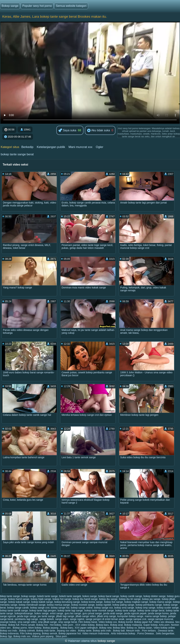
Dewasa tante (166, 631)
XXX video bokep (85, 625)
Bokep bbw (119, 628)
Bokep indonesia (9, 633)
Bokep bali (119, 631)
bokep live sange (114, 602)
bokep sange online (82, 608)
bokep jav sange (151, 599)
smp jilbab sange (47, 622)
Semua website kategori (71, 6)
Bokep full (14, 625)
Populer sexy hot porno (37, 6)
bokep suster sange (168, 608)
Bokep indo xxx (22, 636)
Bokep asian (145, 628)
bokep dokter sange (154, 596)
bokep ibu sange (108, 599)
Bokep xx (132, 628)
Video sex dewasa (164, 622)
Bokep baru (102, 625)
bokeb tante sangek (70, 596)
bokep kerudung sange (67, 602)
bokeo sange (90, 596)
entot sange (57, 613)
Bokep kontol (126, 622)
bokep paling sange (123, 605)
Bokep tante (85, 631)
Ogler (100, 147)
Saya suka (67, 131)
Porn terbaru (149, 631)
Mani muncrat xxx (80, 147)
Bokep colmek (27, 631)
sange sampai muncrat (160, 619)
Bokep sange (10, 6)
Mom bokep (35, 628)
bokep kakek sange (42, 602)
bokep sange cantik (18, 608)
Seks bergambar (165, 633)
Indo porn (68, 625)
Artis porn (164, 625)
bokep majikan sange (136, 602)
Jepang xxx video (67, 631)
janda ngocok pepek (135, 613)
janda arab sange (113, 613)
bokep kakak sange (19, 602)
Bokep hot (42, 625)
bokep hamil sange (19, 599)
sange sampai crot (136, 619)
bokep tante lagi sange (70, 611)
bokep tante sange (126, 611)
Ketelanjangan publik (51, 147)
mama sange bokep (156, 616)
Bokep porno (20, 628)
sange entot (62, 619)
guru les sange (73, 613)
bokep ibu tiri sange (130, 599)
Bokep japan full (143, 622)
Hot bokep (55, 625)
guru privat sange (92, 613)
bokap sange (28, 596)
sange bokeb (47, 619)
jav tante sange (46, 616)
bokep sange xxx (103, 608)
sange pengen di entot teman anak (105, 619)
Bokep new (105, 628)
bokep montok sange (83, 605)
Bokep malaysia (133, 625)
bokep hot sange (62, 599)
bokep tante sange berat (17, 154)
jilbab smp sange (107, 616)
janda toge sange (27, 616)
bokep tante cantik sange (14, 611)
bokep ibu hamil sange (85, 599)
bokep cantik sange (131, 596)
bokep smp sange (145, 608)
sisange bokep (8, 622)
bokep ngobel (104, 605)
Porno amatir (28, 625)
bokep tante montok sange (99, 611)
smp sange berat (68, 622)
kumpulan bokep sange (130, 616)
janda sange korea (158, 613)
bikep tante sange (10, 596)
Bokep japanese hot (70, 633)
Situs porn (62, 636)
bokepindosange (24, 613)
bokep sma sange (124, 608)
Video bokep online (164, 628)
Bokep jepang (51, 628)
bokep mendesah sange (32, 605)
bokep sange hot (60, 608)
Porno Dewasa (146, 633)
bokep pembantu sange (149, 605)
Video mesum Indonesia (96, 633)
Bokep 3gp (6, 636)
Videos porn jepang (43, 636)
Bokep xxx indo (9, 631)
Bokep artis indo (102, 631)
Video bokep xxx (108, 622)
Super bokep (150, 625)
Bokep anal (116, 625)
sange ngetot (77, 619)
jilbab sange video (86, 616)
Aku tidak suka (99, 131)
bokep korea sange (92, 602)
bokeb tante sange (47, 596)
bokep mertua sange (59, 605)
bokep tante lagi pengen (43, 611)
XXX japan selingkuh (86, 628)
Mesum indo (133, 631)
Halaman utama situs (82, 641)
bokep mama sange (161, 602)
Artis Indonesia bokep (124, 633)
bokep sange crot (40, 608)
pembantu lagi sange (26, 619)
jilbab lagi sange (65, 616)
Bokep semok (50, 633)
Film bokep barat (88, 622)
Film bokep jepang (30, 633)
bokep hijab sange (41, 599)
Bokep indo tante (46, 631)
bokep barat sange (109, 596)
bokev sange (42, 613)
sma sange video (27, 622)
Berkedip (27, 147)
